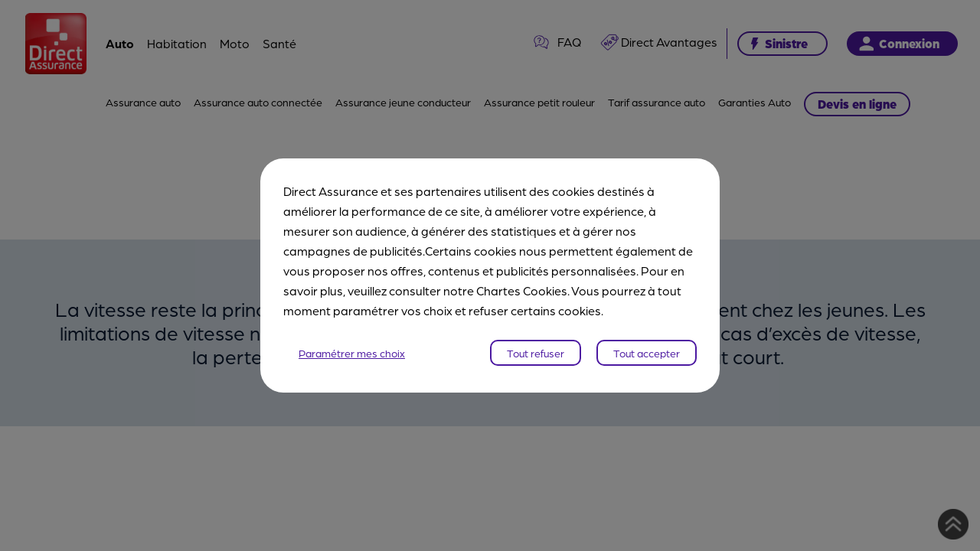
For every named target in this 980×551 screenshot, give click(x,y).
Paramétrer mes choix (352, 353)
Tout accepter (647, 353)
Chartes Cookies (522, 290)
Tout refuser (536, 353)
